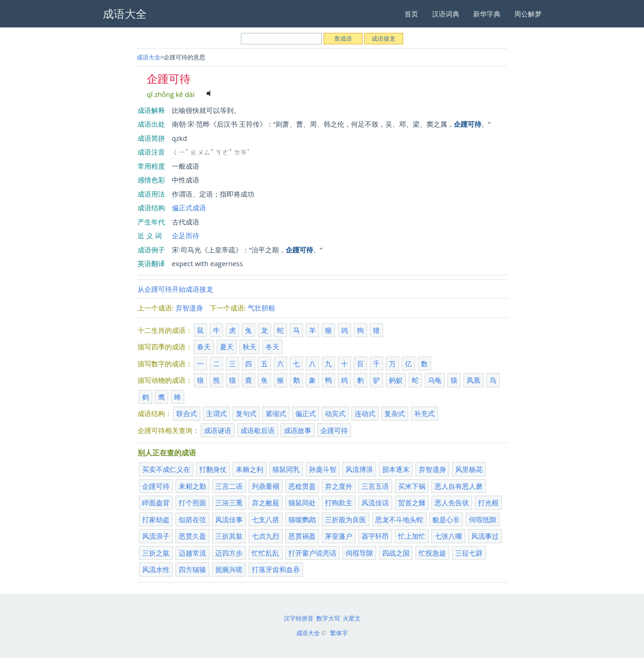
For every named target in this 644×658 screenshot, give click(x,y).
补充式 (424, 413)
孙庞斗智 (323, 469)
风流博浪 (359, 469)
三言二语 (229, 486)
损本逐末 (396, 469)
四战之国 (396, 553)
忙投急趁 (432, 553)
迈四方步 (229, 553)
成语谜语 (218, 430)
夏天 (227, 347)
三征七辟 (469, 553)
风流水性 (156, 569)
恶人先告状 (452, 503)
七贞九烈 (266, 536)
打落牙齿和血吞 (276, 569)
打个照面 (192, 503)
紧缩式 (276, 413)
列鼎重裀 (266, 486)
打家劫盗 (156, 519)
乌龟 (435, 380)
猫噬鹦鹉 (302, 519)
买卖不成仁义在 (166, 469)
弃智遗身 (189, 308)
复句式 (246, 413)
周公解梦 (528, 14)
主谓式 (216, 413)
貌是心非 (446, 519)
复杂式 (395, 413)
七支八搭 (266, 519)
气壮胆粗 (261, 308)
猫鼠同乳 (286, 469)
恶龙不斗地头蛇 (399, 519)
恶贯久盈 (192, 536)
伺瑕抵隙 (483, 519)
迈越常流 (192, 553)
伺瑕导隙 (359, 553)
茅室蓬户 (339, 536)
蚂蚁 (396, 380)
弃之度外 (339, 486)
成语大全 (149, 57)
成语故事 (298, 430)
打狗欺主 (339, 503)
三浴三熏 (229, 503)
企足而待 (186, 235)
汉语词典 (446, 14)
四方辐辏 (192, 569)
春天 (204, 347)
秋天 (250, 347)
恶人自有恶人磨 (459, 486)
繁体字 (339, 633)
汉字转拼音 (299, 618)
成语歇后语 (258, 430)
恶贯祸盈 (302, 536)
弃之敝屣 (266, 503)
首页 (411, 14)
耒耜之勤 (192, 486)
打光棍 (488, 503)
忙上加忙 (412, 536)
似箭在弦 (192, 519)
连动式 (365, 413)
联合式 (187, 413)
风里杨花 (469, 469)
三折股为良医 (346, 519)
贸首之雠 (412, 503)
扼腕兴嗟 (229, 569)
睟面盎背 (156, 503)
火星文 (352, 618)
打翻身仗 (213, 469)
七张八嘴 (448, 536)
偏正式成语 (189, 208)
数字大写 (328, 618)
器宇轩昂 (375, 536)
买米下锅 (412, 486)
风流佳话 (375, 503)
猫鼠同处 (302, 503)
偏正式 (306, 413)
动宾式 (335, 413)
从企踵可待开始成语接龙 (175, 289)
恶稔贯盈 (302, 486)
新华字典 (487, 14)
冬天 (272, 347)
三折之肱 (156, 553)
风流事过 (485, 536)
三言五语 (375, 486)
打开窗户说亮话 (312, 553)
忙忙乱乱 (266, 553)
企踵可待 (334, 430)
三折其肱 (229, 536)
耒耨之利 (250, 469)
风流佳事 (229, 519)
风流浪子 (156, 536)
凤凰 (474, 380)
